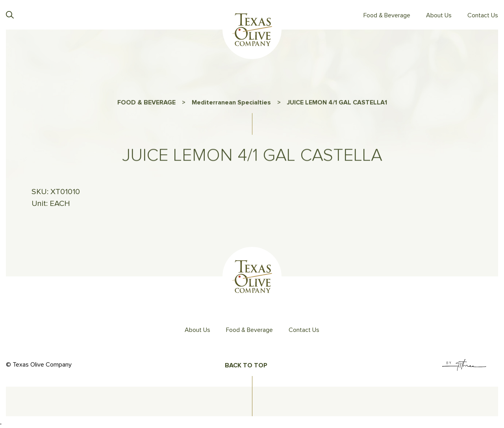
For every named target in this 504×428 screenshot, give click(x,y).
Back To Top (246, 365)
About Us (439, 15)
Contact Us (483, 15)
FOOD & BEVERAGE (146, 104)
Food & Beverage (387, 15)
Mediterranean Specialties (231, 104)
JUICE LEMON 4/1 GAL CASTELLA (336, 104)
